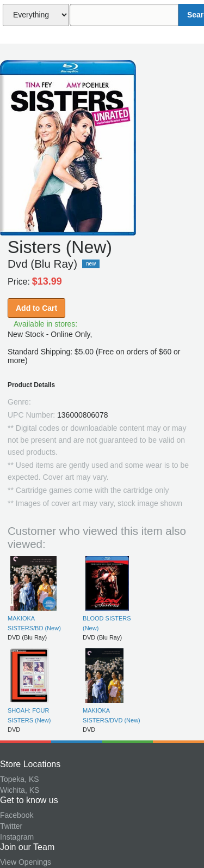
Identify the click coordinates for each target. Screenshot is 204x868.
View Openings (26, 862)
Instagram (17, 837)
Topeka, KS (20, 779)
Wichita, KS (20, 790)
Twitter (11, 826)
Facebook (17, 815)
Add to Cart (36, 308)
